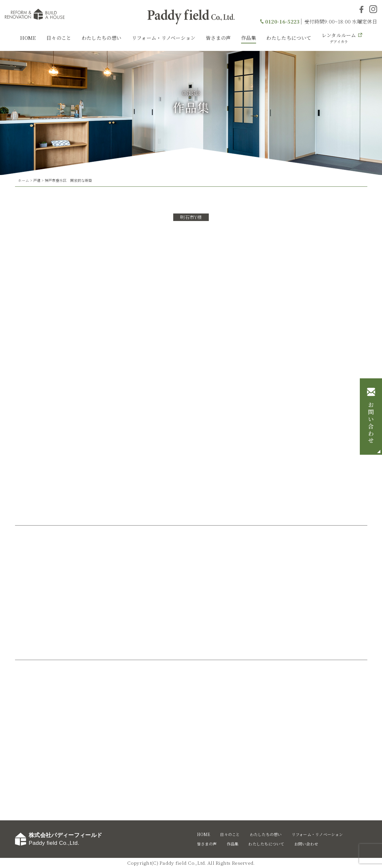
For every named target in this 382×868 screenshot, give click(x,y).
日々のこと (59, 38)
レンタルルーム (339, 38)
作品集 (249, 38)
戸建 (37, 180)
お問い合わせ (371, 423)
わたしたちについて (289, 38)
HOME (28, 38)
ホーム (23, 180)
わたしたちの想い (101, 38)
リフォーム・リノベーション (164, 38)
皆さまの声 (218, 38)
